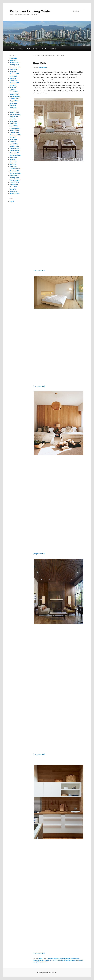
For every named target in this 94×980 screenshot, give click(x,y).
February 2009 (15, 194)
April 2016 (13, 108)
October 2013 (14, 153)
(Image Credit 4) (39, 754)
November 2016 (15, 96)
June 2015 (13, 121)
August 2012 (14, 175)
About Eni (20, 49)
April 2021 (13, 58)
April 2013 (13, 166)
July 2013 (13, 160)
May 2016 (13, 105)
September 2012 (15, 173)
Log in (12, 201)
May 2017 (13, 90)
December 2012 (15, 169)
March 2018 (14, 81)
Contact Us (52, 49)
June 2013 (13, 162)
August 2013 (14, 157)
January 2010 (14, 178)
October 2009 (14, 182)
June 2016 (13, 103)
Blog (28, 49)
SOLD (44, 49)
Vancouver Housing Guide (30, 11)
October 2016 (14, 99)
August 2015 (14, 117)
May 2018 (13, 78)
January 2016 (14, 112)
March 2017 (14, 92)
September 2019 (15, 67)
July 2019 (13, 72)
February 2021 (15, 63)
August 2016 (14, 101)
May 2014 (13, 142)
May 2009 (13, 189)
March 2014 (14, 144)
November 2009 (15, 180)
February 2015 (15, 128)
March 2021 (14, 60)
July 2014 (13, 137)
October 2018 (14, 74)
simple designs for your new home (51, 960)
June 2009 (13, 187)
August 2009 (14, 185)
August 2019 (14, 69)
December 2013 (15, 148)
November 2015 (15, 115)
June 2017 (13, 87)
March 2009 (14, 191)
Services (36, 49)
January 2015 (14, 130)
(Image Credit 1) (39, 270)
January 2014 (14, 146)
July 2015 (13, 119)
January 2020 (14, 65)
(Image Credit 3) (39, 554)
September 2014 (15, 135)
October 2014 (14, 133)
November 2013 (15, 151)
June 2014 (13, 139)
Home (12, 49)
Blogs (40, 958)
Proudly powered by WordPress (47, 973)
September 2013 (15, 155)
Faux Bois (40, 63)
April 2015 (13, 123)
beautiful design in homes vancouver (59, 958)
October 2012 (14, 171)
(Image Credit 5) (39, 953)
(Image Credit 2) (39, 386)
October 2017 (14, 83)
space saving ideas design (70, 960)
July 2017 (13, 85)
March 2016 (14, 110)
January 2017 (14, 94)
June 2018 (13, 76)
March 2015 (14, 126)
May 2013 (13, 164)
